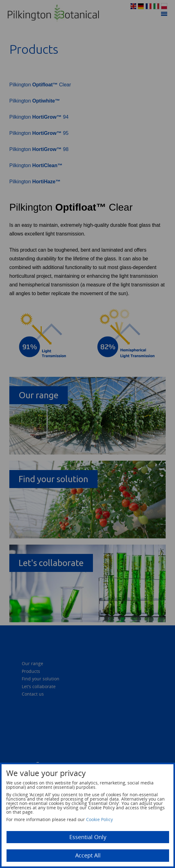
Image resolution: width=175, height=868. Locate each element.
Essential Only (88, 837)
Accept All (88, 855)
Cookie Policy (99, 819)
